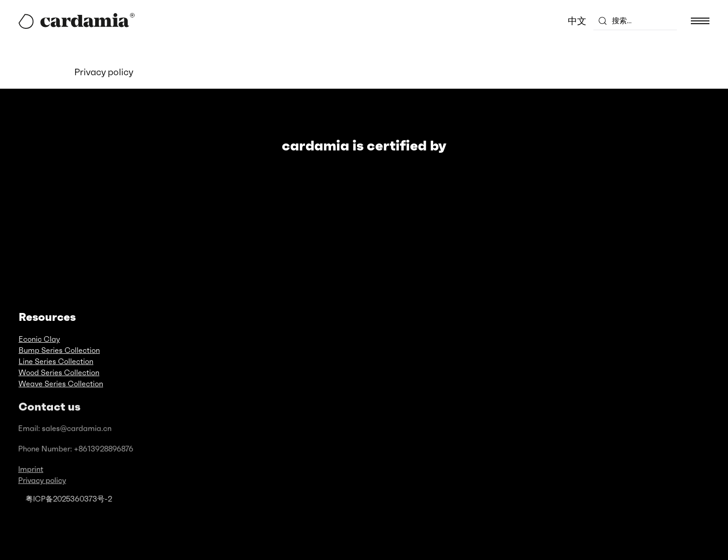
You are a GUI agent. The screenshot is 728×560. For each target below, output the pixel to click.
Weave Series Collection (61, 384)
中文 (577, 21)
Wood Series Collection (59, 372)
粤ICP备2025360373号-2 (68, 499)
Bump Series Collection (59, 350)
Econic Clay (39, 339)
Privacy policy (42, 484)
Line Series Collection (56, 361)
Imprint (30, 473)
